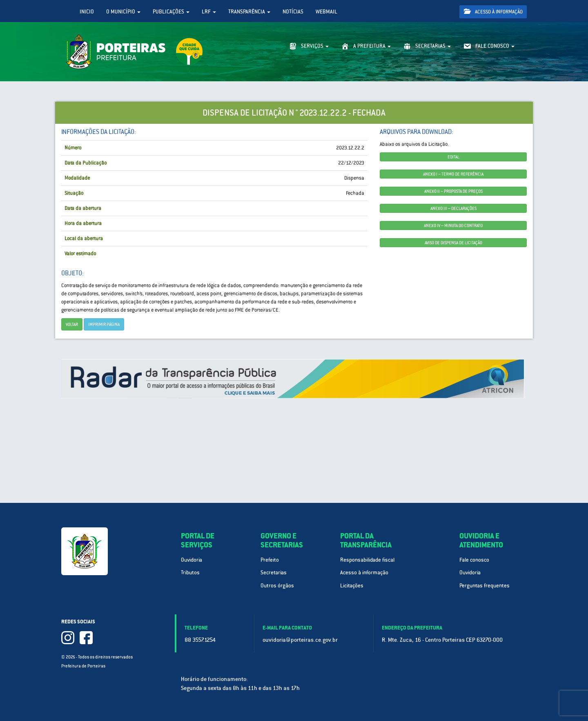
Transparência (249, 12)
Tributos (190, 573)
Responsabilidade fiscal (367, 560)
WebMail (326, 12)
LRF (209, 12)
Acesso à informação (493, 12)
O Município (123, 12)
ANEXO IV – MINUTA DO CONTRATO (453, 225)
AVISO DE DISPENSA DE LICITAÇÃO (453, 243)
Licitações (352, 586)
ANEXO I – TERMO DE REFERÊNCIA (453, 174)
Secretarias (274, 573)
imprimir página (104, 324)
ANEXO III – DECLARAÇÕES (453, 208)
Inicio (87, 12)
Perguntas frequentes (484, 586)
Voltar (72, 324)
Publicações (171, 12)
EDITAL (453, 157)
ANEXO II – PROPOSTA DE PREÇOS (453, 191)
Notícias (293, 12)
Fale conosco (474, 560)
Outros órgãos (277, 586)
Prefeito (270, 560)
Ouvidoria (192, 560)
